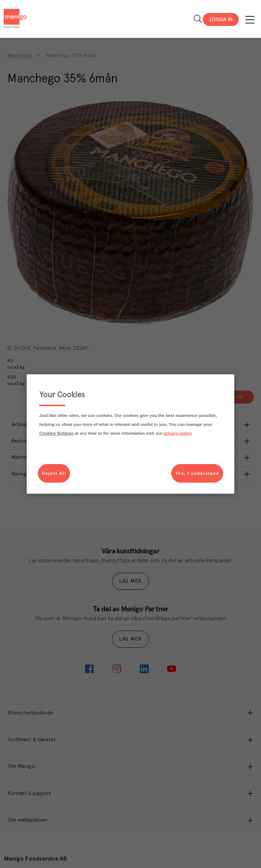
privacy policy (177, 433)
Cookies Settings (56, 433)
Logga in (221, 20)
